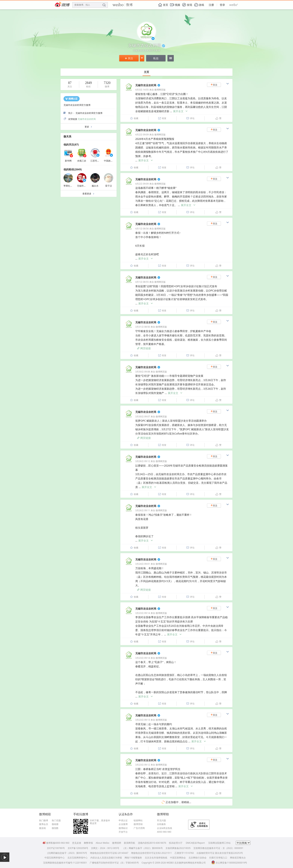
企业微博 (123, 824)
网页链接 (144, 348)
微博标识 (123, 828)
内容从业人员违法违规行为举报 (106, 858)
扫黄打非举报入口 (218, 858)
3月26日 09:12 (143, 461)
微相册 (55, 824)
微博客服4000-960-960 (56, 843)
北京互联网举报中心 (78, 858)
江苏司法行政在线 (99, 161)
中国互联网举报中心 (55, 858)
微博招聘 (117, 843)
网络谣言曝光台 (238, 858)
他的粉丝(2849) (73, 169)
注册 (211, 5)
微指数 (55, 828)
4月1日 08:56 (142, 229)
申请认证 (123, 821)
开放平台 (123, 832)
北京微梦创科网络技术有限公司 (190, 863)
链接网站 (138, 821)
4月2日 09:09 (142, 135)
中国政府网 (110, 161)
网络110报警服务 (133, 858)
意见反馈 (77, 843)
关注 (129, 58)
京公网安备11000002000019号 (229, 863)
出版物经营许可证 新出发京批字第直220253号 (220, 853)
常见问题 (161, 821)
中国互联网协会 (178, 858)
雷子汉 (109, 186)
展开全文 (180, 111)
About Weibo (102, 843)
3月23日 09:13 (143, 720)
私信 (156, 58)
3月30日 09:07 (143, 417)
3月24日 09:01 (143, 564)
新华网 (68, 161)
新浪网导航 (129, 843)
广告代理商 (139, 828)
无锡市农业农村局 (87, 119)
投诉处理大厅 (176, 843)
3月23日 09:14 (143, 613)
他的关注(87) (71, 144)
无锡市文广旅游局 (86, 186)
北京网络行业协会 (198, 858)
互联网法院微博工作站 (219, 843)
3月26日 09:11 (143, 510)
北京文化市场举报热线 (156, 858)
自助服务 (161, 824)
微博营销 (138, 824)
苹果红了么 (69, 186)
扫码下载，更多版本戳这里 (100, 822)
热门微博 (44, 821)
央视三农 (82, 161)
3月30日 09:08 (143, 372)
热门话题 (56, 821)
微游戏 (42, 828)
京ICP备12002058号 (78, 848)
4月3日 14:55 (142, 90)
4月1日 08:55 (142, 282)
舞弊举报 (88, 843)
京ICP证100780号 (56, 848)
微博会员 (44, 824)
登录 (222, 5)
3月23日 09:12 (143, 765)
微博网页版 (160, 90)
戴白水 (95, 186)
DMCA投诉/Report (195, 843)
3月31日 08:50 (143, 327)
